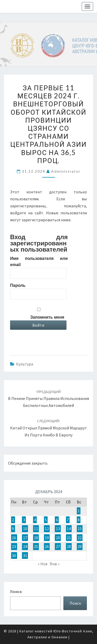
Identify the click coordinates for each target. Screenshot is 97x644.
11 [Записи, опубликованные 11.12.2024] (36, 529)
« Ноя (43, 564)
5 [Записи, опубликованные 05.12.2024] (46, 520)
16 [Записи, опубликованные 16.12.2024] (14, 538)
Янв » (55, 564)
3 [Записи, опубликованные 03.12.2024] (24, 520)
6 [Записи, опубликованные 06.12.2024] (57, 520)
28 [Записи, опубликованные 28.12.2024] (69, 547)
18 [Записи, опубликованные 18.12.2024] (36, 538)
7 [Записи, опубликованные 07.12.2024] (68, 520)
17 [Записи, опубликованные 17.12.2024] (25, 538)
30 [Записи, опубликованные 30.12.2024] (14, 555)
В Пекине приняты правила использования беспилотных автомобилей (48, 399)
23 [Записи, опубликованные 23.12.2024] (14, 547)
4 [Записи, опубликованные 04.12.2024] (35, 520)
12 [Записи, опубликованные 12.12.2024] (47, 529)
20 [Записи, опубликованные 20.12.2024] (58, 538)
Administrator (66, 171)
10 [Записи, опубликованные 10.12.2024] (25, 529)
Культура (25, 364)
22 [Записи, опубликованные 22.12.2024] (80, 538)
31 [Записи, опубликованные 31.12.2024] (25, 555)
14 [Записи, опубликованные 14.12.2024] (69, 529)
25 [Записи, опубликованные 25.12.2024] (36, 547)
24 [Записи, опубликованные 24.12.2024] (25, 547)
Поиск (16, 591)
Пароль (18, 285)
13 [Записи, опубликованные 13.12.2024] (58, 529)
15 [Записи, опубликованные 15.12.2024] (80, 529)
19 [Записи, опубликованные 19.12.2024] (47, 538)
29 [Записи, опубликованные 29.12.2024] (80, 547)
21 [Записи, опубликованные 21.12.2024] (69, 538)
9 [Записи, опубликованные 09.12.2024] (13, 529)
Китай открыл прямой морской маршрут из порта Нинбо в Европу (48, 428)
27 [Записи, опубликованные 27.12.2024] (58, 547)
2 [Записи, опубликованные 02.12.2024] (13, 520)
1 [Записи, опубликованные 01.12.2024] (79, 511)
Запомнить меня (47, 317)
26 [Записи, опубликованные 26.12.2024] (47, 547)
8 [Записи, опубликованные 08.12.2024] (79, 520)
